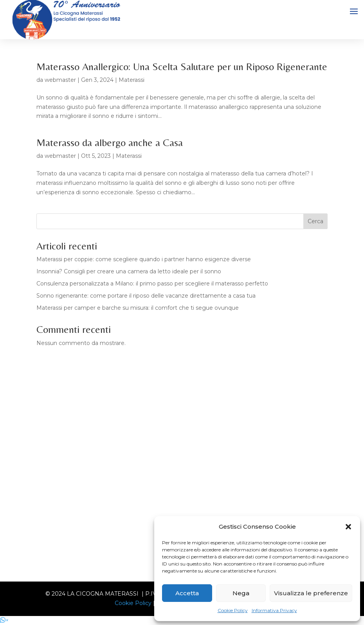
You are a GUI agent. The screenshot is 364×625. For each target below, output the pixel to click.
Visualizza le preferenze (311, 593)
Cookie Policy (233, 610)
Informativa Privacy (274, 610)
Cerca (315, 221)
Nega (241, 593)
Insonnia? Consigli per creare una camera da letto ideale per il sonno (129, 271)
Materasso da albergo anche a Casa (110, 143)
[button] (348, 527)
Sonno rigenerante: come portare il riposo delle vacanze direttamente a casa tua (146, 296)
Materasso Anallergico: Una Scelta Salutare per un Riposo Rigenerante (182, 67)
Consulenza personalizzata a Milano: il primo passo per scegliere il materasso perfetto (152, 284)
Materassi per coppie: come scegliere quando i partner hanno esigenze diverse (144, 259)
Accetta (187, 593)
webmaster (60, 80)
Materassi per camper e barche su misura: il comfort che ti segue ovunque (138, 308)
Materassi (132, 80)
